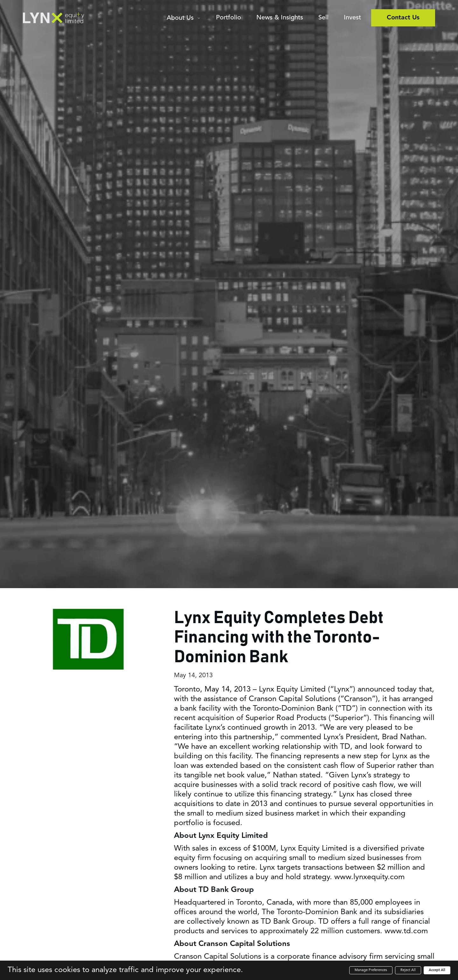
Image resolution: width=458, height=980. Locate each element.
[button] (184, 19)
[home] (53, 18)
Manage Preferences (371, 970)
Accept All (437, 970)
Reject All (408, 970)
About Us (180, 18)
